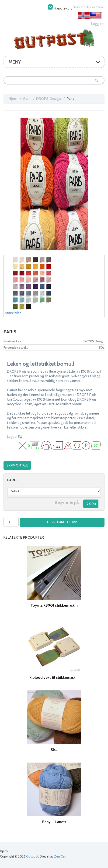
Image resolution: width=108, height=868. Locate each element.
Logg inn (98, 24)
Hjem (13, 99)
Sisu (54, 750)
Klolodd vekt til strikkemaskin (54, 677)
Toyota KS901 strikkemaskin (54, 605)
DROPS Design (49, 99)
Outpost (32, 856)
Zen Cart (60, 856)
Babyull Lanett (54, 822)
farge (13, 480)
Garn (27, 99)
